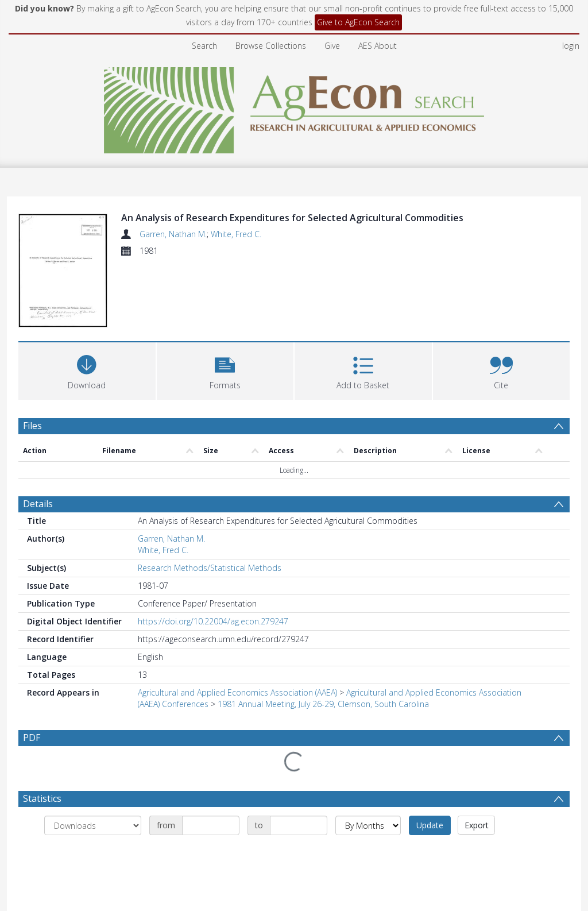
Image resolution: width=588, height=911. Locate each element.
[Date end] (299, 828)
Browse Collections (271, 46)
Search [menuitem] (204, 46)
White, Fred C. (236, 234)
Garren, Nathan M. (173, 234)
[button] (225, 372)
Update (430, 827)
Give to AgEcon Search (358, 22)
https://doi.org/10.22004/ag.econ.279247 (213, 624)
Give (332, 46)
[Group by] (93, 828)
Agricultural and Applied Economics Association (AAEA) (237, 695)
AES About (378, 46)
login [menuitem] (571, 46)
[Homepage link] (294, 107)
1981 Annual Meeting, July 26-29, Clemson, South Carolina (323, 706)
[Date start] (211, 828)
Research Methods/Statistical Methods (210, 570)
